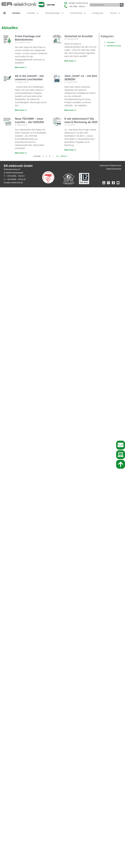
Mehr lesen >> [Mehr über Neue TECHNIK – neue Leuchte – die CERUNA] (21, 153)
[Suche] (122, 5)
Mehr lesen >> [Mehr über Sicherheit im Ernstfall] (70, 61)
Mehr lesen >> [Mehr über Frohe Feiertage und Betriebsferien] (21, 67)
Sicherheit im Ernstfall (79, 36)
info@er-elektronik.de (13, 183)
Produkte (33, 13)
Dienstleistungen (54, 13)
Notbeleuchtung (114, 46)
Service (115, 13)
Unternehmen (78, 13)
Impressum (104, 165)
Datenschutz (116, 165)
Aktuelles (16, 13)
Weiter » (64, 156)
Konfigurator (98, 13)
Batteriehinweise (114, 169)
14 (57, 156)
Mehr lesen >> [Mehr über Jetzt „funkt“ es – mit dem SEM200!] (70, 110)
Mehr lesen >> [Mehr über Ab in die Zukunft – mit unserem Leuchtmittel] (21, 110)
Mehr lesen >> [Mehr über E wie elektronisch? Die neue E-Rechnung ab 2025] (70, 150)
